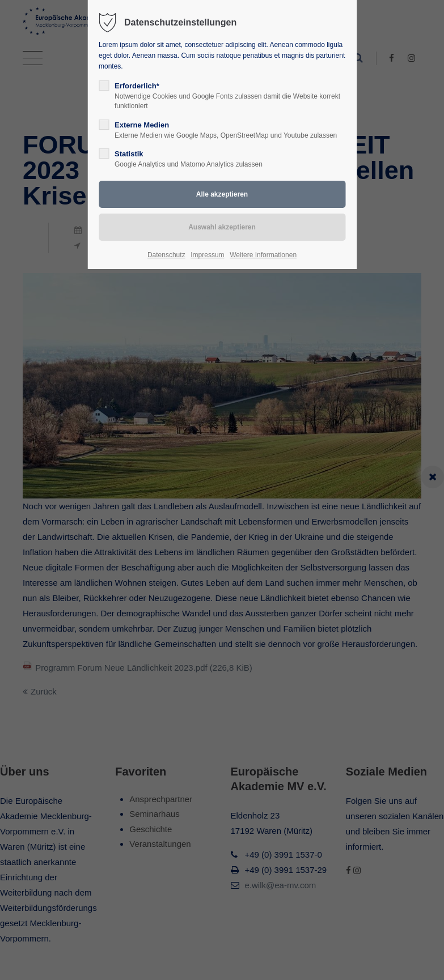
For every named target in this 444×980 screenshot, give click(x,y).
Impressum (207, 255)
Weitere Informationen (263, 255)
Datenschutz (166, 255)
